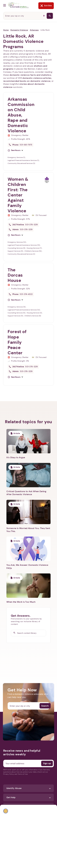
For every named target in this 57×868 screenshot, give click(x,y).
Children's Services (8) (33, 316)
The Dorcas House (15, 275)
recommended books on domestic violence (27, 81)
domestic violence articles (37, 78)
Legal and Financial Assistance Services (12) (24, 310)
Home (6, 30)
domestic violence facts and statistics (30, 75)
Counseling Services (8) (17, 248)
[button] (15, 150)
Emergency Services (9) (17, 307)
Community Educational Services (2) (21, 254)
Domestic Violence (19, 30)
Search (45, 706)
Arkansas (34, 30)
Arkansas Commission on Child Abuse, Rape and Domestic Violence (21, 115)
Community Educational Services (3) (21, 163)
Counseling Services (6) (17, 313)
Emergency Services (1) (16, 157)
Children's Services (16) (33, 251)
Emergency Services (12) (17, 242)
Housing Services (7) (34, 248)
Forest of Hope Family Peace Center (17, 342)
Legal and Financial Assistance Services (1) (23, 160)
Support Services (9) (16, 251)
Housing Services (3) (34, 313)
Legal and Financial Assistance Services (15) (24, 245)
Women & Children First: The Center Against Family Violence (18, 195)
